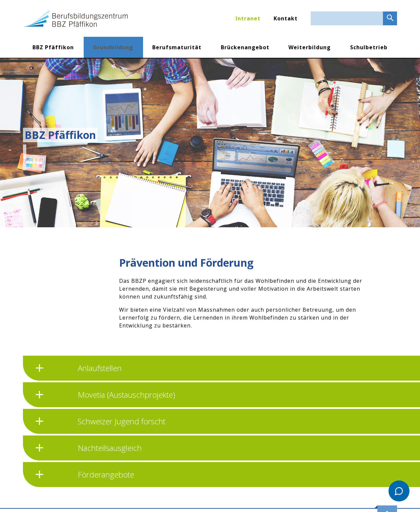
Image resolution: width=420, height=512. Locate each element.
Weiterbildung (310, 47)
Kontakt (286, 18)
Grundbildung (113, 47)
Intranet (248, 18)
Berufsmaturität (177, 47)
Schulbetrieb (369, 47)
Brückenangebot (245, 47)
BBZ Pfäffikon (53, 47)
